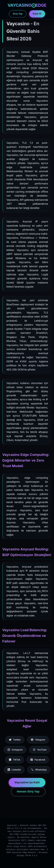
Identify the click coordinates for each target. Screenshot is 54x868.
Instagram (15, 750)
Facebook (38, 760)
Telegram (38, 740)
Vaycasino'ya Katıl (27, 782)
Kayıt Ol (37, 14)
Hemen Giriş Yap (28, 791)
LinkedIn (14, 770)
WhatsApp (39, 770)
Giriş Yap (18, 14)
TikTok (14, 760)
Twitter (15, 740)
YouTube (40, 750)
